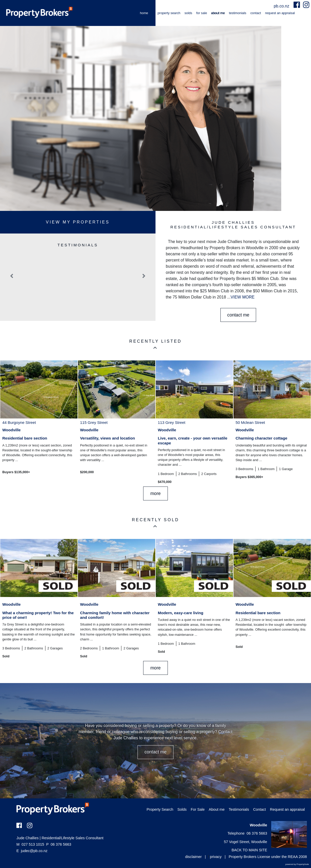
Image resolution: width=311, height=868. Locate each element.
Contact (256, 13)
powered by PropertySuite (297, 864)
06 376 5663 (59, 844)
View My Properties (78, 222)
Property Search (169, 13)
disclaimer (193, 857)
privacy (216, 857)
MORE (156, 493)
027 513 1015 (30, 844)
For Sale (202, 13)
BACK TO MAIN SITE (249, 850)
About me (218, 13)
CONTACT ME (238, 315)
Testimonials (238, 13)
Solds (188, 13)
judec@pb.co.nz (34, 851)
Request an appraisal (280, 13)
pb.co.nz (282, 6)
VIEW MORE (243, 297)
